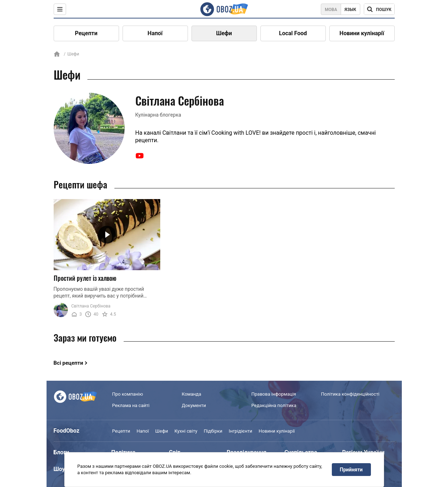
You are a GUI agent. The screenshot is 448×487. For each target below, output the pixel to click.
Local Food (293, 33)
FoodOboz (67, 431)
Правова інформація (274, 394)
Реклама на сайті (131, 405)
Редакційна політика (274, 405)
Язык (350, 10)
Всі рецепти (69, 363)
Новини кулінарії (362, 33)
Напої (155, 33)
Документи (194, 405)
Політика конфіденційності (350, 394)
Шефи (224, 33)
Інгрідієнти (241, 431)
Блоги (61, 452)
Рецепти (86, 33)
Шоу (59, 469)
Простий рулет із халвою (85, 278)
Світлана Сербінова (91, 306)
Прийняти (351, 470)
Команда (192, 394)
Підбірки (213, 431)
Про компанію (128, 394)
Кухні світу (186, 431)
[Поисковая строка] (379, 9)
